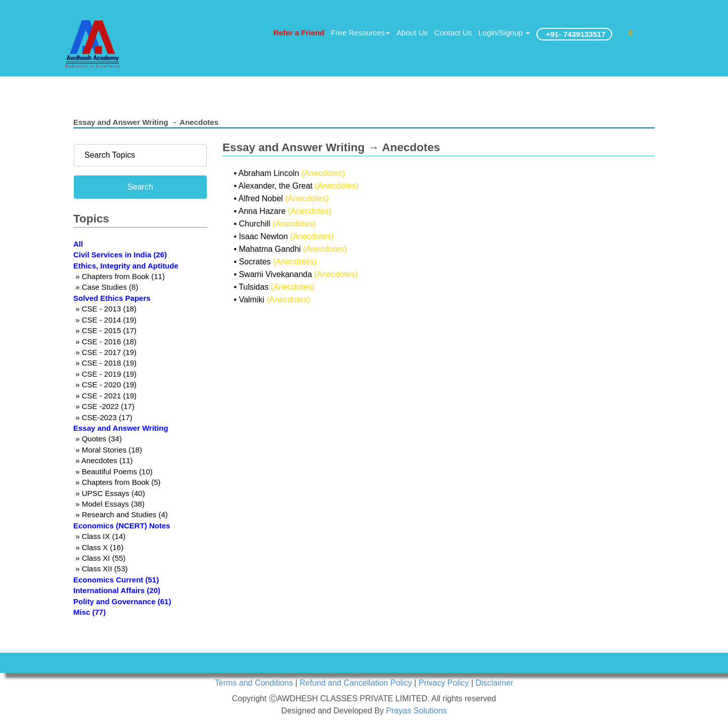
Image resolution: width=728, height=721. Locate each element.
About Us (412, 33)
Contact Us (453, 33)
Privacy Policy (445, 683)
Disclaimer (495, 683)
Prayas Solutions (417, 711)
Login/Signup (504, 33)
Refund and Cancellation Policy (357, 683)
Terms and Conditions (255, 683)
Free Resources (361, 33)
